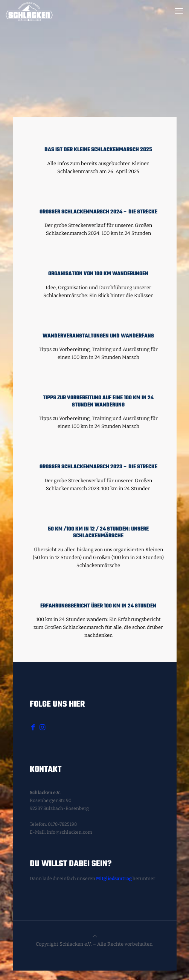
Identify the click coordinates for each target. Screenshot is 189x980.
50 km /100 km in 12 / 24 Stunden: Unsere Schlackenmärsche (98, 533)
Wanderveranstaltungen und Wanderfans (98, 336)
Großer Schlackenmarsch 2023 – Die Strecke (98, 467)
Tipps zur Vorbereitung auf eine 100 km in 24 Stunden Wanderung (98, 402)
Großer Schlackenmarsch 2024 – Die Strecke (98, 212)
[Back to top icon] (95, 936)
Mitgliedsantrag (114, 879)
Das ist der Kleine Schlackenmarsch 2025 (98, 150)
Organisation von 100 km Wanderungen (98, 274)
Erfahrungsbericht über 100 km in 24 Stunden (98, 606)
